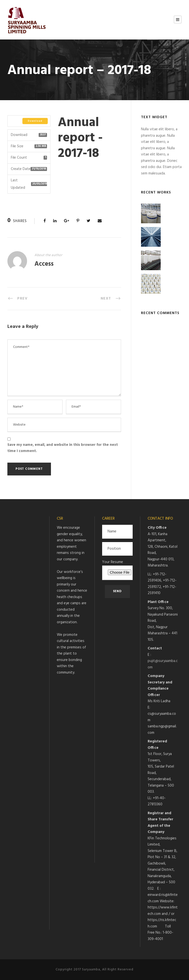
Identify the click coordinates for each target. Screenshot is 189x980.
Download (35, 121)
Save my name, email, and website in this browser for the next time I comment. (63, 448)
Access (44, 264)
